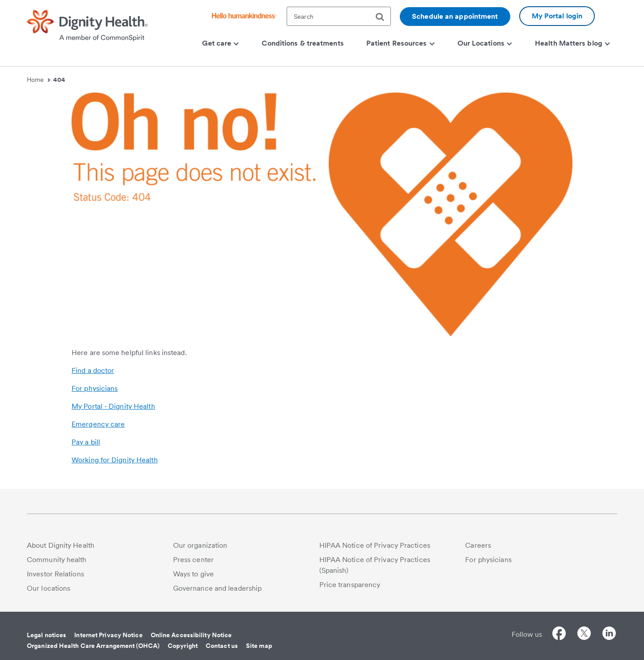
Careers (478, 545)
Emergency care (98, 424)
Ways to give (193, 574)
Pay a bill (86, 442)
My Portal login (557, 16)
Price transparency (350, 585)
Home (38, 80)
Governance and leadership (218, 588)
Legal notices (47, 635)
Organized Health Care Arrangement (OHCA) (93, 646)
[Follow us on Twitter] (584, 635)
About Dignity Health (61, 545)
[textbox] (339, 16)
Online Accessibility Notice (191, 635)
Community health (57, 560)
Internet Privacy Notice (108, 635)
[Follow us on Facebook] (559, 635)
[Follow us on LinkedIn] (609, 635)
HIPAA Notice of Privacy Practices (375, 545)
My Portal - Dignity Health (113, 406)
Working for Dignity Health (115, 460)
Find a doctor (93, 370)
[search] (383, 17)
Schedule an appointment (455, 16)
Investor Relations (55, 574)
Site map (259, 646)
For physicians (95, 388)
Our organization (200, 545)
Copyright (183, 646)
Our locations (49, 588)
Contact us (222, 646)
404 (59, 80)
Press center (193, 560)
